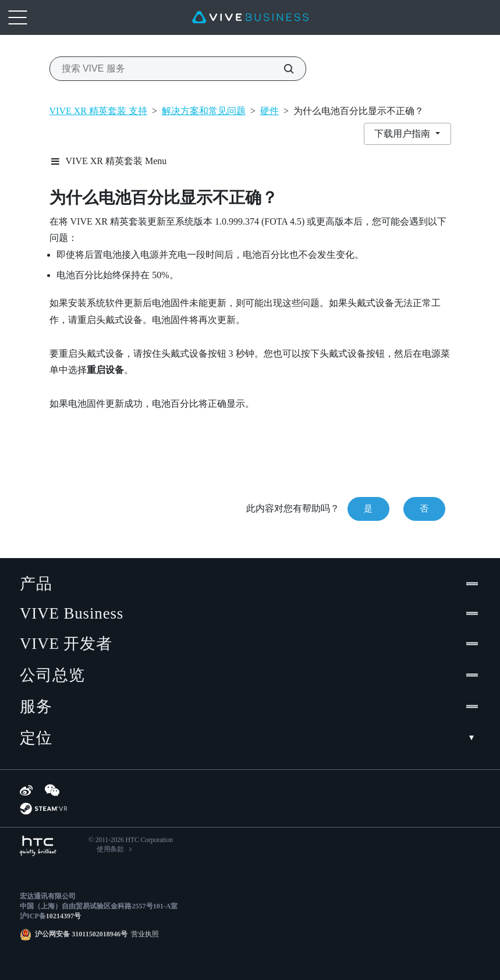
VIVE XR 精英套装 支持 (98, 111)
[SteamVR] (43, 809)
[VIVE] (250, 17)
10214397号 (63, 916)
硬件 (269, 111)
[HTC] (38, 846)
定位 (250, 738)
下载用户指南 (403, 134)
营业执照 (143, 934)
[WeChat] (52, 790)
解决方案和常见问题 (204, 111)
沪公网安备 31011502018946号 (81, 934)
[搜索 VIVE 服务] (282, 69)
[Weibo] (26, 790)
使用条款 (110, 849)
